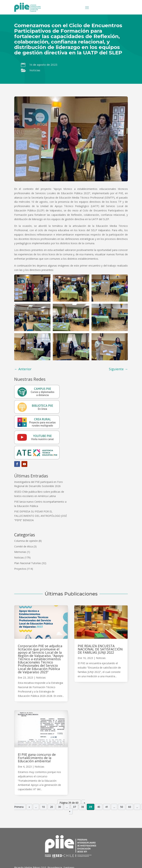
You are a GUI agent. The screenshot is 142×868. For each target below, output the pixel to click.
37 (74, 807)
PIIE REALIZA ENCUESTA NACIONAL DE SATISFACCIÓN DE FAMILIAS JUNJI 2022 (100, 649)
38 (82, 807)
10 (43, 807)
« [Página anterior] (29, 807)
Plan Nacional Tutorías (28, 563)
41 (107, 807)
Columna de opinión (26, 541)
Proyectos (20, 569)
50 (122, 807)
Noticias (35, 70)
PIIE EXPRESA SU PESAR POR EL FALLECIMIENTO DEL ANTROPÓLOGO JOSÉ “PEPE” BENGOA (41, 516)
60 (130, 807)
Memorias (20, 552)
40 (99, 807)
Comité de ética (23, 546)
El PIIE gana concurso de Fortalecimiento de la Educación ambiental (37, 758)
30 (60, 807)
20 (52, 807)
